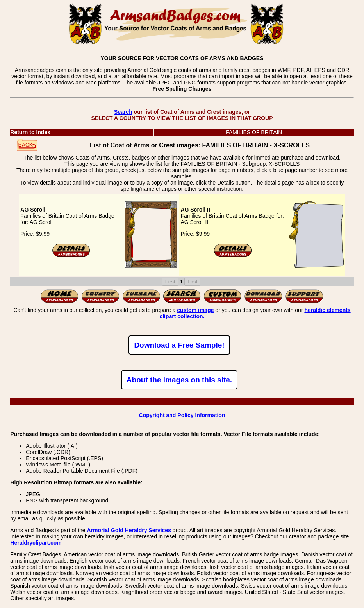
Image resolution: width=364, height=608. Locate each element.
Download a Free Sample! (179, 345)
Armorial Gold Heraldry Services (129, 530)
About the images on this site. (179, 380)
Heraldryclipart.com (36, 543)
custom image (195, 310)
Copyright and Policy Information (182, 415)
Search (123, 112)
